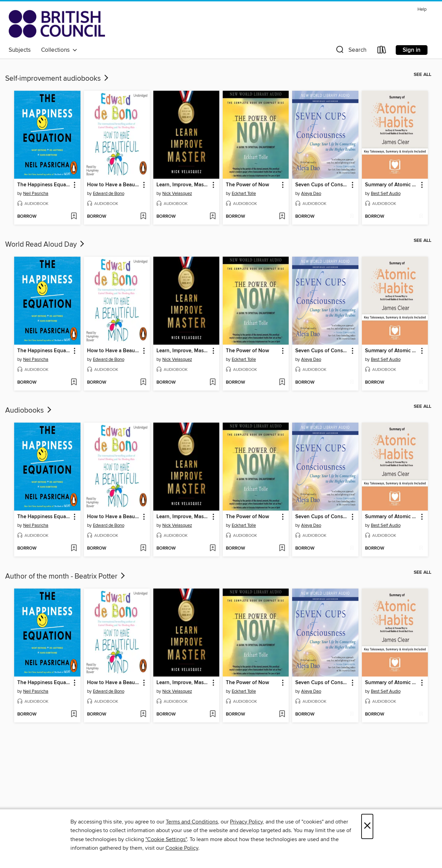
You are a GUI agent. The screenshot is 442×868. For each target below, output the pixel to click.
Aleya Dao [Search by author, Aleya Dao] (311, 194)
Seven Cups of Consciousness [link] (322, 185)
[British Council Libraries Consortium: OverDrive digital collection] (57, 24)
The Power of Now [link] (247, 185)
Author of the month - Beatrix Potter (66, 576)
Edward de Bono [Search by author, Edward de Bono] (109, 194)
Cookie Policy (182, 848)
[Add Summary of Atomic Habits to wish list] (421, 217)
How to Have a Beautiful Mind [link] (114, 185)
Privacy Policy (246, 822)
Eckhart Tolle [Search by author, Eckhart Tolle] (244, 194)
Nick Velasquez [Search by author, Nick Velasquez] (177, 194)
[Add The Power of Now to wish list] (282, 217)
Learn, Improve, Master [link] (183, 185)
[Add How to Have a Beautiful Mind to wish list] (143, 217)
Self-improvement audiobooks (57, 79)
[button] (350, 51)
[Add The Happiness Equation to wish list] (74, 217)
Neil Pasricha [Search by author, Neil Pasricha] (36, 194)
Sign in (412, 50)
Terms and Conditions (192, 822)
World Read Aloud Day (45, 245)
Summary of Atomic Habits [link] (392, 185)
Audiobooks (29, 411)
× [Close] (367, 826)
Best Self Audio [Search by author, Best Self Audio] (386, 194)
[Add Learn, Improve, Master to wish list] (213, 217)
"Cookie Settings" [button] (166, 839)
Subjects (20, 50)
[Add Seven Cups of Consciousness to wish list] (352, 217)
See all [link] (422, 75)
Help (422, 9)
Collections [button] (59, 50)
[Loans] (382, 51)
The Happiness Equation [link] (44, 185)
